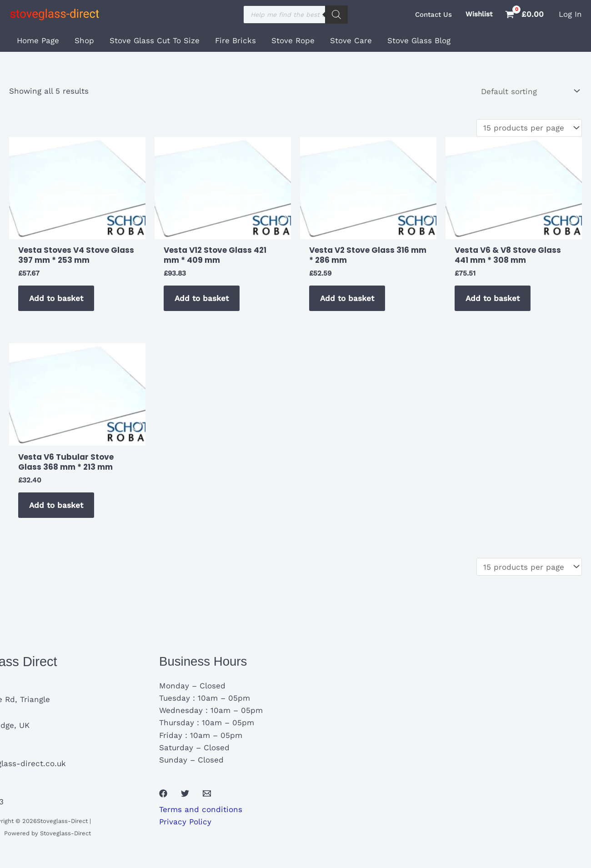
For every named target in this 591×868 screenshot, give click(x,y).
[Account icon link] (570, 14)
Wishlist (479, 14)
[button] (433, 15)
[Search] (336, 15)
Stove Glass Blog (419, 40)
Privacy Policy (185, 822)
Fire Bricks (235, 40)
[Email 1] (207, 793)
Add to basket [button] (56, 298)
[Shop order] (529, 91)
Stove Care (351, 40)
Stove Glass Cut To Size (155, 40)
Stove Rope (293, 40)
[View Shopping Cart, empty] (526, 14)
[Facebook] (163, 793)
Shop (84, 40)
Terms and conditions (201, 809)
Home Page (38, 40)
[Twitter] (185, 793)
